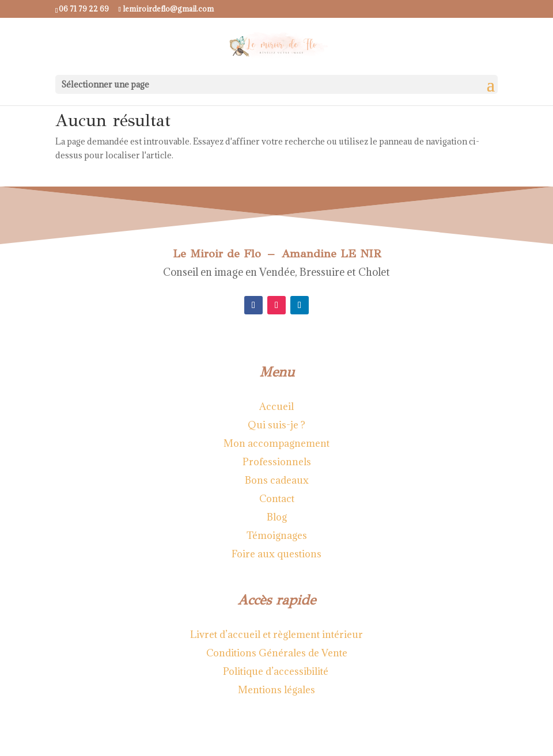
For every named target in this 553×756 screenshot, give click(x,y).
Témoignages (277, 535)
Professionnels (277, 462)
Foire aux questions (276, 554)
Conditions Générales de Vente (277, 653)
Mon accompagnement (276, 443)
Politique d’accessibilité (277, 671)
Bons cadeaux (277, 480)
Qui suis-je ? (276, 425)
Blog (277, 517)
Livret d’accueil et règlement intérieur (276, 635)
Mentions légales (276, 690)
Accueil (276, 407)
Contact (277, 499)
